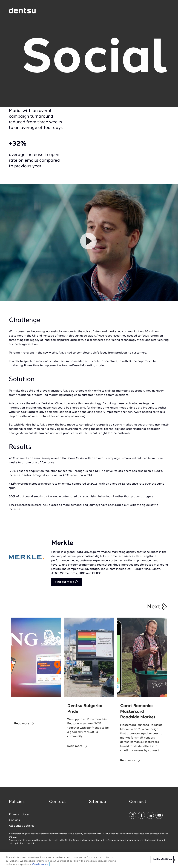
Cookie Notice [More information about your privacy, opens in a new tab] (40, 864)
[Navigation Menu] (160, 11)
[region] (89, 860)
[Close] (174, 860)
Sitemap (97, 802)
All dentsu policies (22, 826)
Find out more (67, 582)
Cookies (14, 820)
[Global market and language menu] (48, 11)
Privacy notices (19, 815)
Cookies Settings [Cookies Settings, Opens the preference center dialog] (162, 859)
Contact (58, 802)
